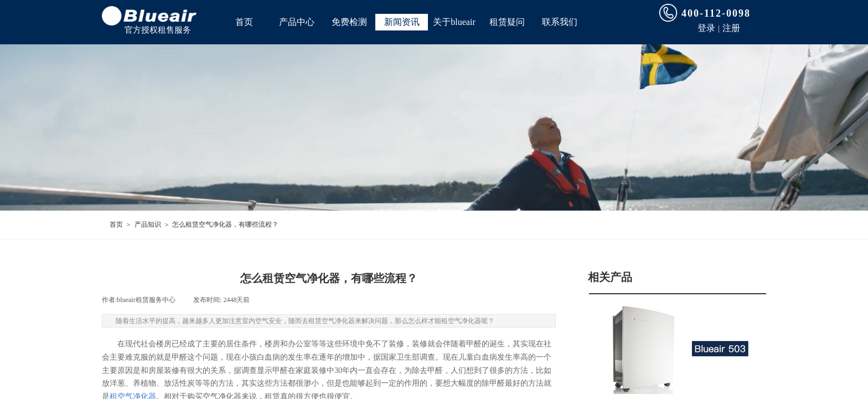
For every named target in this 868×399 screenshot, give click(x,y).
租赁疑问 (507, 22)
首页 (244, 22)
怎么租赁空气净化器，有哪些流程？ (225, 224)
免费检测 (349, 22)
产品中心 (297, 22)
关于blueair (454, 22)
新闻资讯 (402, 22)
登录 (706, 28)
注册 (731, 28)
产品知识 (148, 224)
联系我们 (560, 22)
